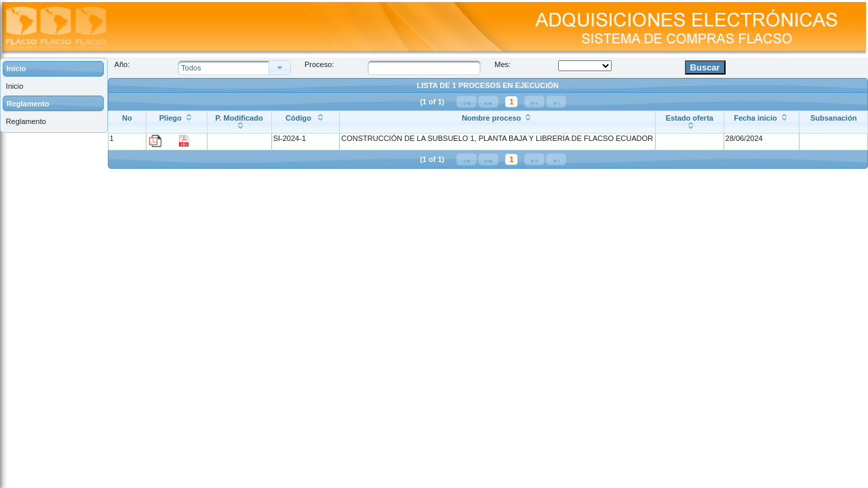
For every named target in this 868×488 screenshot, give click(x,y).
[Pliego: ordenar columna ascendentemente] (177, 122)
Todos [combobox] (191, 68)
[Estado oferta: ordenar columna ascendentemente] (689, 122)
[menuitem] (54, 86)
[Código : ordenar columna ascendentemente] (305, 122)
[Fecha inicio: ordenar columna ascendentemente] (762, 122)
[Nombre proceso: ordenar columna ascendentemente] (498, 122)
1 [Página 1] (511, 102)
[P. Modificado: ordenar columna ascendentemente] (239, 122)
